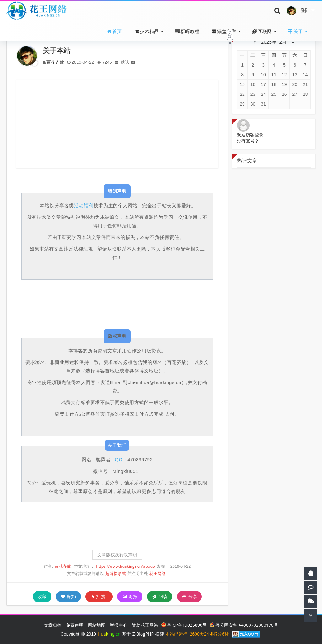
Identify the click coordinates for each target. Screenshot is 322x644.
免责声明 (75, 625)
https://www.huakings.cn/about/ (126, 566)
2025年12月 (274, 42)
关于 (295, 31)
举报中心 (119, 625)
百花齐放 (56, 62)
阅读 (160, 596)
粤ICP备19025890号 (184, 625)
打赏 (99, 596)
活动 (79, 205)
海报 (130, 596)
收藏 (42, 596)
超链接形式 (116, 574)
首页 (114, 31)
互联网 (262, 31)
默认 (126, 62)
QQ (119, 459)
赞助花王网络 (145, 625)
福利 (89, 205)
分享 (189, 597)
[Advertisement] (117, 124)
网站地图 (97, 625)
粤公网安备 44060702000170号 (244, 625)
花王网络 (158, 574)
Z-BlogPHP (143, 634)
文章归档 (53, 625)
